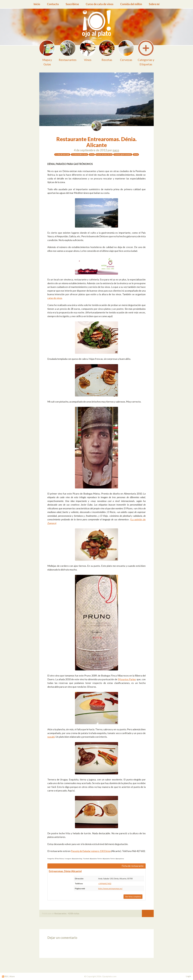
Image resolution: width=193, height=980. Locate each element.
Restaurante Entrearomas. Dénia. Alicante (96, 142)
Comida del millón (131, 4)
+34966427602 (105, 884)
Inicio (37, 4)
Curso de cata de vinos (100, 4)
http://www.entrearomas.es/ (110, 888)
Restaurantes (60, 913)
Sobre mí (154, 4)
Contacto (53, 4)
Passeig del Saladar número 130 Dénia (91, 851)
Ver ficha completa (133, 897)
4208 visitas (74, 913)
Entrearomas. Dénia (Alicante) (65, 871)
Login (188, 976)
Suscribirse (72, 4)
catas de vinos (55, 298)
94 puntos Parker (127, 679)
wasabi (51, 737)
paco (116, 150)
